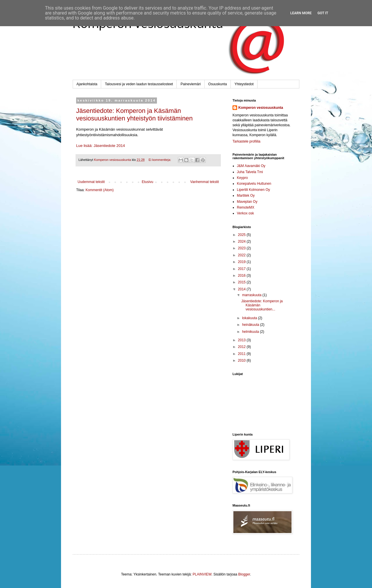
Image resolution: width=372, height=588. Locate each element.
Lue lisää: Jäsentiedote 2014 (101, 146)
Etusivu (147, 182)
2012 (242, 347)
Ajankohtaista (87, 84)
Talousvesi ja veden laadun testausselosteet (139, 84)
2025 (242, 235)
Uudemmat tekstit (91, 182)
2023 (242, 248)
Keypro (242, 178)
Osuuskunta (218, 84)
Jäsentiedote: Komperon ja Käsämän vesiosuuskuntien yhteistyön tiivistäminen (134, 114)
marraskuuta (252, 295)
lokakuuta (250, 318)
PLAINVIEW (202, 574)
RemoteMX (246, 207)
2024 (242, 241)
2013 (242, 340)
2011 (242, 354)
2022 (242, 255)
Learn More (301, 13)
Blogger (244, 574)
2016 (242, 276)
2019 (242, 262)
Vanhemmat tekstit (205, 182)
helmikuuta (251, 332)
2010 (242, 360)
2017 (242, 269)
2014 (242, 289)
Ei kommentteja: (160, 160)
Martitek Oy (246, 196)
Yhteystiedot (244, 84)
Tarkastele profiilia (246, 141)
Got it (323, 13)
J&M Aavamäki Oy (251, 166)
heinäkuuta (251, 325)
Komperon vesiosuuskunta (261, 108)
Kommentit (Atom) (100, 190)
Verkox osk (245, 213)
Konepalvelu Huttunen (254, 184)
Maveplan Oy (247, 202)
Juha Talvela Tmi (250, 172)
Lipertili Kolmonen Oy (253, 190)
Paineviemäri (191, 84)
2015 (242, 282)
